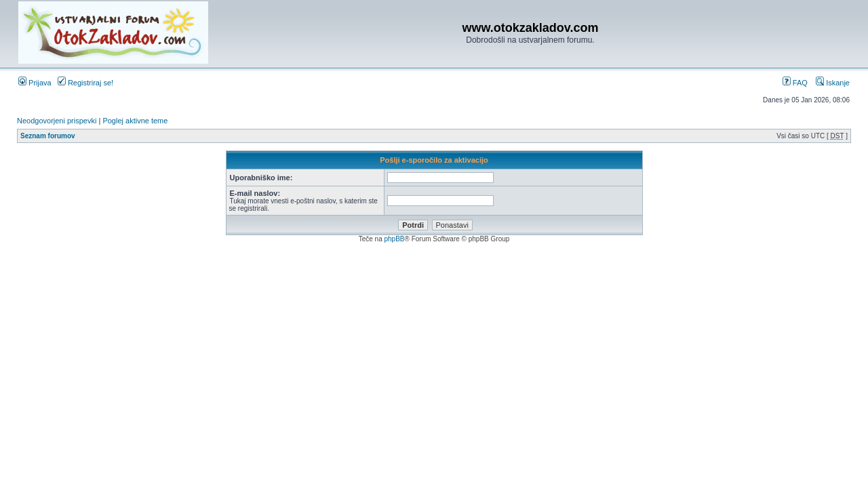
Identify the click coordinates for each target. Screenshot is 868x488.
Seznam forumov (48, 136)
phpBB (394, 239)
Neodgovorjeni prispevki (57, 121)
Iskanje (833, 83)
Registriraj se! (85, 83)
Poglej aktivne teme (135, 121)
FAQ (795, 83)
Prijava (35, 83)
